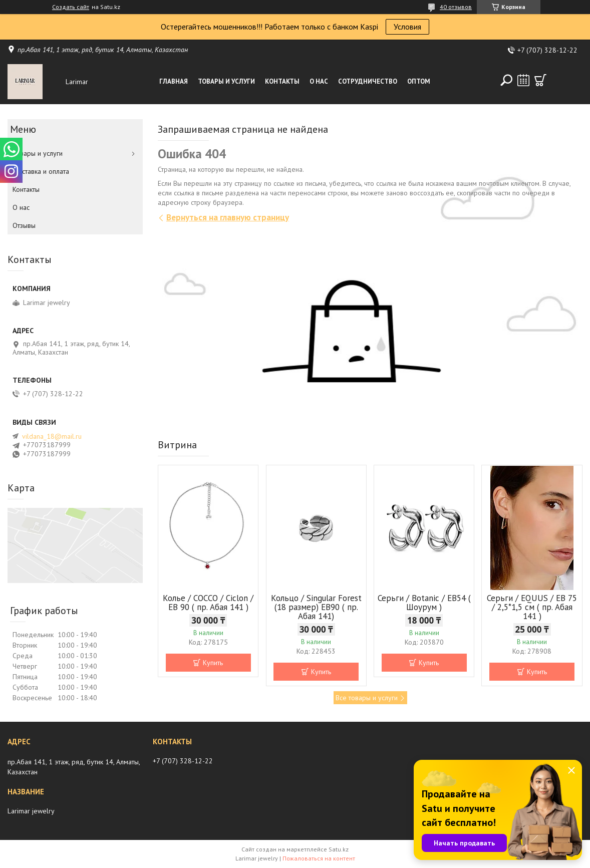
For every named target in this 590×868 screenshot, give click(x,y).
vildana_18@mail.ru (52, 436)
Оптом (419, 81)
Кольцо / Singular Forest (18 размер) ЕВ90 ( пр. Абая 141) (316, 607)
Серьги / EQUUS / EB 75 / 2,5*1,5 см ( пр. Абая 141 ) (532, 607)
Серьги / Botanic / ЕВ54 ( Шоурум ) (424, 603)
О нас (319, 81)
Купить (213, 663)
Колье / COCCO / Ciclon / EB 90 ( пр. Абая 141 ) (208, 603)
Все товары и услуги (367, 698)
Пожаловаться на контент (319, 858)
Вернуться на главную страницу (228, 217)
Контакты (282, 81)
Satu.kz (339, 849)
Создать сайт (71, 7)
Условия (407, 27)
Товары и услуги (226, 81)
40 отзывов (456, 7)
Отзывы (24, 225)
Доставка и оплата (41, 171)
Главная (174, 81)
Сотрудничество (368, 81)
